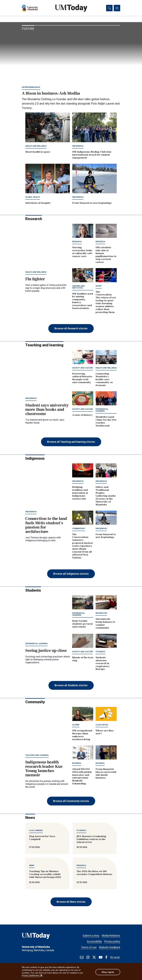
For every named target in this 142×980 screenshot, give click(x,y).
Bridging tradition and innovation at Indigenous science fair (80, 494)
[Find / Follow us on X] (94, 957)
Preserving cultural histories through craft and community (82, 379)
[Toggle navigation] (117, 8)
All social (115, 957)
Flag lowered (36, 831)
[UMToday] (43, 938)
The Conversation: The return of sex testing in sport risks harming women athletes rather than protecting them (106, 303)
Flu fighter (35, 280)
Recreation (101, 614)
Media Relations (111, 936)
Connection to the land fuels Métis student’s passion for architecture (46, 526)
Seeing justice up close (46, 651)
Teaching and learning (37, 756)
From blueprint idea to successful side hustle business (106, 774)
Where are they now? (105, 733)
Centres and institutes (78, 287)
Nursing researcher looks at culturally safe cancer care (82, 253)
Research (77, 242)
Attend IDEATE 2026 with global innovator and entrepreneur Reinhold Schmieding (82, 777)
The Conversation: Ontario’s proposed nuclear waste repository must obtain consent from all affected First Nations (83, 547)
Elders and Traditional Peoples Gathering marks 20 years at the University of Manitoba (106, 497)
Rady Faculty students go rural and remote (82, 625)
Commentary (79, 529)
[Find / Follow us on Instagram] (88, 957)
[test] (82, 957)
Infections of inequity (38, 204)
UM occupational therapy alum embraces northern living (82, 736)
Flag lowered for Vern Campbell (42, 838)
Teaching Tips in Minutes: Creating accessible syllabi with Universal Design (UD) (45, 875)
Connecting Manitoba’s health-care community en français (104, 380)
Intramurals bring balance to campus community (105, 624)
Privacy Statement (32, 975)
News (32, 866)
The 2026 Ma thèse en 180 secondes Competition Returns (94, 874)
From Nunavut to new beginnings (92, 204)
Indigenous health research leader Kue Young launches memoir (44, 769)
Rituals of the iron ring (83, 660)
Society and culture (82, 368)
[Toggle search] (109, 8)
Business (77, 764)
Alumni (76, 725)
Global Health (33, 198)
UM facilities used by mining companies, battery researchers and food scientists (83, 302)
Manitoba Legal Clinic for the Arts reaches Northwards (106, 422)
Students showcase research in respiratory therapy (103, 664)
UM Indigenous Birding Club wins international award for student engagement (92, 156)
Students (100, 652)
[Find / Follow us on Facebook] (106, 957)
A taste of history (82, 416)
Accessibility (94, 941)
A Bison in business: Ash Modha (51, 94)
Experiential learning (102, 411)
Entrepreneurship (31, 88)
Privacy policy (112, 941)
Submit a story (91, 936)
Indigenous (78, 147)
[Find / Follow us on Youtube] (101, 957)
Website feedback (110, 947)
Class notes (102, 725)
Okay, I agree (108, 972)
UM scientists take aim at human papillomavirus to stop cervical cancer (106, 255)
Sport (99, 287)
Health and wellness (36, 147)
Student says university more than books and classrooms (47, 410)
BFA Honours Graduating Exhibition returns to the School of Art (91, 840)
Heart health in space (38, 153)
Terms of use (89, 947)
